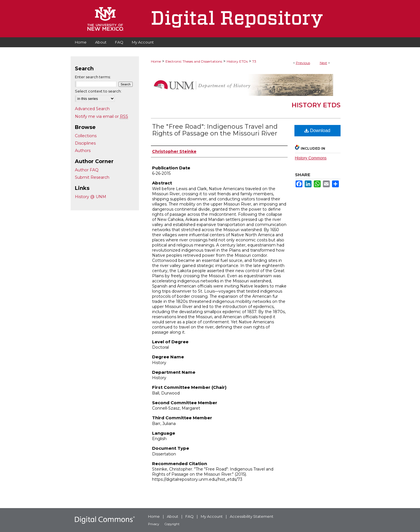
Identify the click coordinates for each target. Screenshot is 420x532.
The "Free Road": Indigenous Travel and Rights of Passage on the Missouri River (215, 130)
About (173, 516)
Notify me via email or (102, 116)
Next (323, 63)
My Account (212, 516)
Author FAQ (87, 170)
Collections (86, 136)
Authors (83, 151)
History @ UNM (91, 197)
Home (156, 61)
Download (317, 131)
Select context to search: (98, 91)
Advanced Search (92, 109)
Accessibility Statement (252, 516)
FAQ (189, 516)
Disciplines (85, 143)
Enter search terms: (93, 77)
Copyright (172, 524)
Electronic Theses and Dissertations (194, 61)
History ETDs (237, 61)
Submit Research (92, 177)
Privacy (154, 524)
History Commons (311, 158)
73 (254, 61)
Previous (303, 63)
